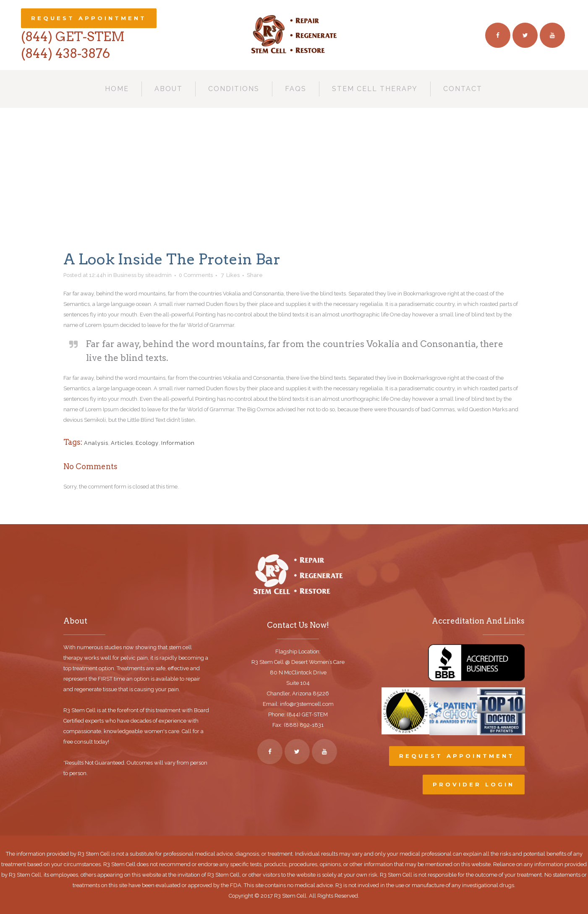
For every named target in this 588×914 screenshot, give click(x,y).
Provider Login (474, 784)
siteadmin (158, 275)
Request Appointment (89, 18)
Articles (122, 443)
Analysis (96, 443)
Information (178, 443)
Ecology (147, 443)
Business (125, 275)
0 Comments (196, 275)
